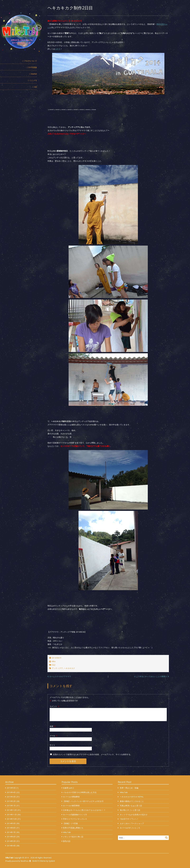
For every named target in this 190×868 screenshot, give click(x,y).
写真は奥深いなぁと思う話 (131, 806)
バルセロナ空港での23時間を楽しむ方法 (80, 792)
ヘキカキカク (69, 668)
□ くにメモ (32, 80)
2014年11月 (12, 815)
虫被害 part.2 (68, 788)
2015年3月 (11, 797)
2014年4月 (11, 846)
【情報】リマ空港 (70, 823)
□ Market (33, 74)
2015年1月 (11, 806)
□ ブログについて (30, 61)
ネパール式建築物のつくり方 (75, 815)
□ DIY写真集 (32, 67)
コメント (54, 706)
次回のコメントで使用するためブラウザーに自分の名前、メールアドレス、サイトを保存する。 (92, 754)
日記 (54, 665)
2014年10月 (12, 819)
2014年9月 (11, 823)
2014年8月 (11, 828)
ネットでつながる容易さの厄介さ (134, 815)
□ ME (35, 87)
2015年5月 (11, 788)
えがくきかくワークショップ (132, 823)
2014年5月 (11, 841)
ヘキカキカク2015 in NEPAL (132, 797)
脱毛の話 (67, 841)
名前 (53, 726)
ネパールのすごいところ (130, 828)
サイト (52, 745)
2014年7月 (11, 832)
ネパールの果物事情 (71, 797)
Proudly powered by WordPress (17, 861)
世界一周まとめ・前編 (129, 788)
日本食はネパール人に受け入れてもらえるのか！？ (84, 810)
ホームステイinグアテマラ (60, 676)
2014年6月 (11, 837)
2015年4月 (11, 792)
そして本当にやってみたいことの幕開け (150, 676)
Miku (54, 661)
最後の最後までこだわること (132, 801)
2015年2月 (11, 801)
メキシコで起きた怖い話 (73, 837)
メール (54, 736)
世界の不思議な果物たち (73, 828)
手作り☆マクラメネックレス (75, 819)
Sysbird (52, 861)
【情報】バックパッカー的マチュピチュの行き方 (83, 801)
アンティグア (57, 668)
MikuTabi (67, 832)
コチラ (58, 49)
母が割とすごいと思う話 (130, 810)
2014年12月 (12, 810)
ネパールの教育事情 (71, 806)
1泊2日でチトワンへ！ (129, 819)
